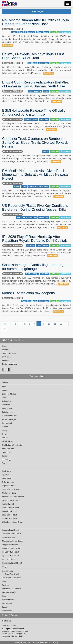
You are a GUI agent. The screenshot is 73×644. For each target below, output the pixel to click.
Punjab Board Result (10, 545)
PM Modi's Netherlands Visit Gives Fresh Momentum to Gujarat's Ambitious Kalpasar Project (36, 175)
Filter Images (37, 11)
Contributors (7, 611)
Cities (39, 32)
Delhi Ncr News (8, 482)
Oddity (5, 430)
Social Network (8, 449)
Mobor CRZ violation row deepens (28, 293)
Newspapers (65, 32)
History (5, 596)
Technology (44, 119)
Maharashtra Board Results (13, 541)
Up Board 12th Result (11, 556)
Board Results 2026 (10, 511)
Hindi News (7, 471)
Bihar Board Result (9, 515)
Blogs (4, 390)
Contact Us (6, 621)
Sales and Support (9, 625)
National (16, 186)
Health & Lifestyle (18, 32)
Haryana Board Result (11, 530)
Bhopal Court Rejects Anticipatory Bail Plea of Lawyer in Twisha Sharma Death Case (35, 84)
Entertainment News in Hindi (13, 497)
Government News (9, 416)
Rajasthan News (8, 486)
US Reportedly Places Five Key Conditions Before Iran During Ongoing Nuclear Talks (35, 207)
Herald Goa (54, 32)
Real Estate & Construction (38, 63)
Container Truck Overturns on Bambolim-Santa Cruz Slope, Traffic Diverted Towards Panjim (35, 142)
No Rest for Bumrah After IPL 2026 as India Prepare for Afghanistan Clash (36, 22)
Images (5, 567)
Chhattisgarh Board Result (12, 522)
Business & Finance (10, 394)
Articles (5, 382)
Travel (24, 301)
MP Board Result (9, 537)
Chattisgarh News (9, 493)
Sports (46, 32)
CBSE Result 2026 (9, 519)
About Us (6, 350)
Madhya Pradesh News (11, 489)
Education (31, 32)
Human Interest (8, 600)
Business (6, 585)
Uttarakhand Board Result (12, 563)
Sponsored (6, 452)
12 (61, 324)
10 (49, 324)
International (44, 217)
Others (46, 151)
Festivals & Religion (10, 592)
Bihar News (7, 478)
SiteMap (5, 361)
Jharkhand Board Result (12, 534)
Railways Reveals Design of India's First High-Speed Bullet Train (33, 56)
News (4, 582)
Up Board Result (9, 559)
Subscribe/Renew (9, 353)
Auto (4, 387)
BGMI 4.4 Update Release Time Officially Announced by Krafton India (34, 112)
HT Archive (6, 357)
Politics (5, 438)
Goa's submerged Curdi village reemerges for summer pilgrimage (35, 267)
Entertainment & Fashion (12, 589)
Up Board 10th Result (11, 552)
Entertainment (8, 412)
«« (5, 324)
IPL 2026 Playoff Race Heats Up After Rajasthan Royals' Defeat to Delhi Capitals (35, 239)
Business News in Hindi (11, 500)
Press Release (8, 441)
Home (4, 346)
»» (5, 329)
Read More (8, 45)
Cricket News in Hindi (10, 508)
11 (55, 324)
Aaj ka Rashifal (8, 504)
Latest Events (7, 571)
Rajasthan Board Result (11, 548)
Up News (6, 475)
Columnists (6, 401)
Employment (7, 408)
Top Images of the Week (12, 578)
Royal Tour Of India (12, 574)
